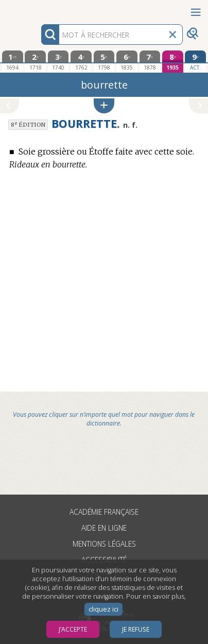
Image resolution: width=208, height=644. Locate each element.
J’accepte (73, 629)
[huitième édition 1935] (173, 62)
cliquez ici (103, 609)
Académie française (104, 512)
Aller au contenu (40, 9)
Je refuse (136, 629)
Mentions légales (104, 544)
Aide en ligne (104, 528)
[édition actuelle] (195, 62)
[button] (104, 106)
